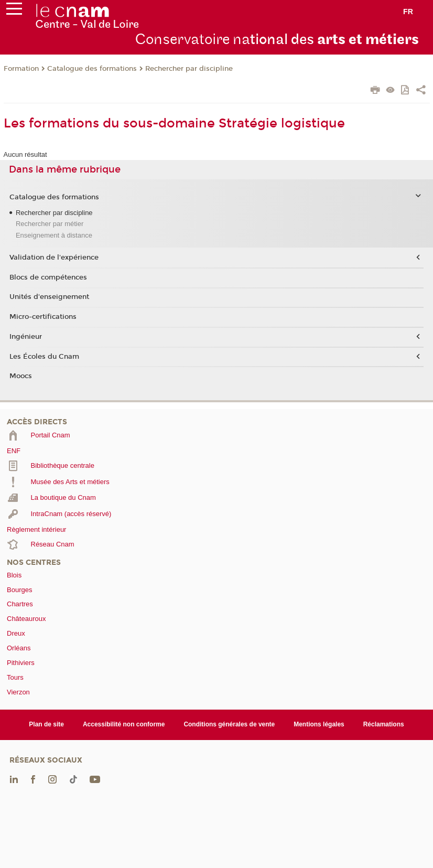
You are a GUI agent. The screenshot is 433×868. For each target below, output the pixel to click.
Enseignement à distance (54, 235)
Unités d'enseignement (49, 297)
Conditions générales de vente (229, 724)
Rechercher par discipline (189, 69)
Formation (21, 69)
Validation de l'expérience (54, 258)
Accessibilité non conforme (124, 724)
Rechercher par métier (50, 224)
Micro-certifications (43, 317)
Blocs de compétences (48, 277)
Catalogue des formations (92, 69)
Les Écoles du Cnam (44, 357)
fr (408, 12)
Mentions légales (319, 724)
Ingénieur (26, 337)
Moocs (21, 376)
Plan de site (46, 724)
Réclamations (384, 724)
